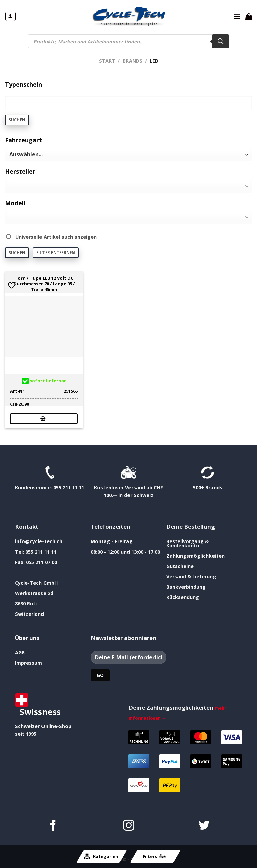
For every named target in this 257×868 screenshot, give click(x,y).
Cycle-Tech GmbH (36, 583)
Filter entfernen (56, 253)
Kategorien (101, 856)
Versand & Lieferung (191, 576)
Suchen (17, 120)
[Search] (221, 41)
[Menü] (237, 16)
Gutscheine (180, 566)
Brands (133, 61)
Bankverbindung (186, 587)
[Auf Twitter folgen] (204, 826)
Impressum (29, 663)
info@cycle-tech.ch (39, 541)
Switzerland (29, 614)
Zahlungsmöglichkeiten (195, 556)
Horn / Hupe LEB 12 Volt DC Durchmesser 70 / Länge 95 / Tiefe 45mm (44, 284)
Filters (154, 856)
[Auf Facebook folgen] (53, 826)
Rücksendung (183, 597)
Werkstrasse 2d (34, 593)
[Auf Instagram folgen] (129, 826)
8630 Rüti (26, 604)
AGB (20, 653)
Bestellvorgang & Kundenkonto (188, 543)
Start (107, 61)
